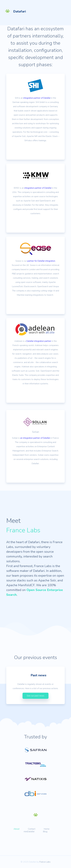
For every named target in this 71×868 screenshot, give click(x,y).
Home (47, 829)
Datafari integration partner (39, 341)
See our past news (35, 696)
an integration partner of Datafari (35, 438)
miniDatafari (29, 832)
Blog (45, 832)
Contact (32, 829)
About (17, 829)
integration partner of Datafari (37, 98)
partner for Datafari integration (41, 261)
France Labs (45, 862)
